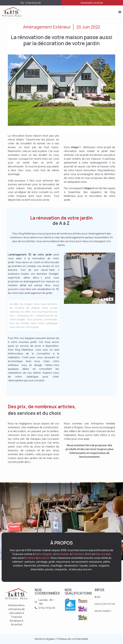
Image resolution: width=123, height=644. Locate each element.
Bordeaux (30, 558)
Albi (89, 554)
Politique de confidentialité (73, 639)
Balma (38, 554)
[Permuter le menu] (120, 12)
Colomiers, (78, 554)
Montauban (62, 554)
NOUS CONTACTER (105, 604)
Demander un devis (92, 3)
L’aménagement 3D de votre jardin (31, 254)
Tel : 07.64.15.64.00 (30, 3)
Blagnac (48, 554)
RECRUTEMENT (103, 611)
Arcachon (44, 558)
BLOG (97, 597)
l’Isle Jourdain (103, 554)
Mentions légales (45, 639)
